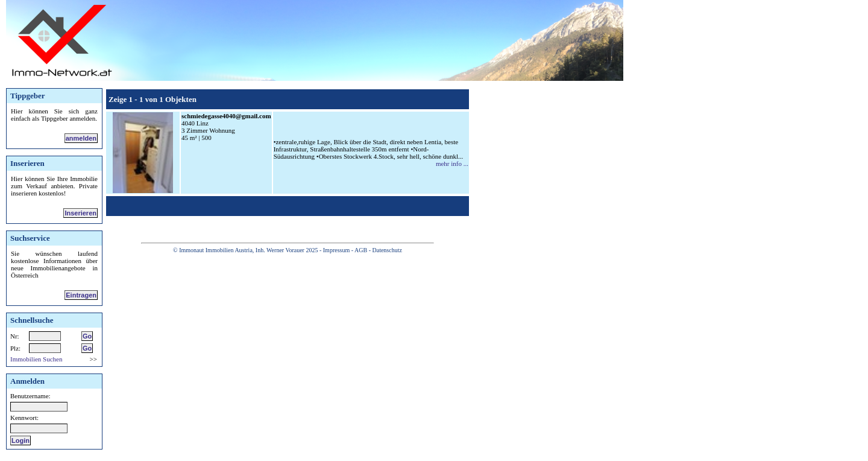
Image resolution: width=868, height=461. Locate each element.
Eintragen (81, 295)
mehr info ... (452, 164)
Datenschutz (387, 250)
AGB (361, 250)
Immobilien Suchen (36, 359)
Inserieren (80, 213)
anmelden (81, 138)
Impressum (336, 250)
